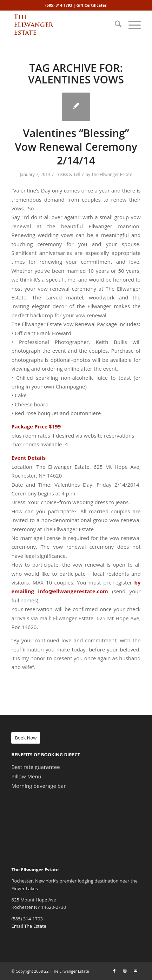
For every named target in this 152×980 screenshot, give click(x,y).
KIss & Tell (70, 174)
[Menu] (131, 25)
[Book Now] (26, 738)
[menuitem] (115, 25)
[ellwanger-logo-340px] (63, 25)
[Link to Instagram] (125, 971)
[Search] (115, 25)
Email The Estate (29, 926)
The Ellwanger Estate (112, 174)
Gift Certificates (92, 5)
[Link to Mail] (136, 971)
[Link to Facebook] (114, 971)
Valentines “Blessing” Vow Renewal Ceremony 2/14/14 (76, 147)
